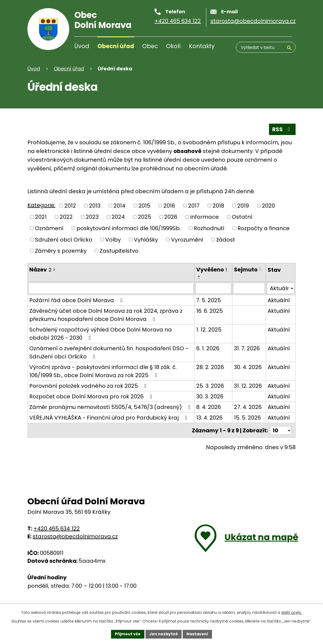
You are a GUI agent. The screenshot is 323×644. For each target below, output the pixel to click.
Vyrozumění (187, 239)
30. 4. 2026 (248, 367)
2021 (41, 217)
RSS (282, 129)
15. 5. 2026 (247, 426)
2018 (218, 206)
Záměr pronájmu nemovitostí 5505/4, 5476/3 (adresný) (106, 411)
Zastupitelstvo (119, 251)
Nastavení (197, 634)
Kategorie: (41, 205)
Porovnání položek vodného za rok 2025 (89, 386)
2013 (95, 206)
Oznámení (49, 228)
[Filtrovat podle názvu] (111, 288)
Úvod (82, 46)
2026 (171, 217)
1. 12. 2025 (209, 330)
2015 (144, 206)
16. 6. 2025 (209, 311)
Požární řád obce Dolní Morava (77, 300)
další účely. (292, 612)
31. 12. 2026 (248, 386)
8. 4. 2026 (208, 407)
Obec (150, 46)
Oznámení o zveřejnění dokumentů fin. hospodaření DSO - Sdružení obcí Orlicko (109, 352)
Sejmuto (246, 270)
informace (205, 217)
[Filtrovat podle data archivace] (249, 288)
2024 (118, 217)
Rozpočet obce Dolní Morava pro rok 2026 (92, 396)
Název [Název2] (40, 270)
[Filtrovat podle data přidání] (213, 288)
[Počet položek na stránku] (281, 438)
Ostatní (242, 217)
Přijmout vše (128, 634)
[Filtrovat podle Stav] (281, 288)
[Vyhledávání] (266, 47)
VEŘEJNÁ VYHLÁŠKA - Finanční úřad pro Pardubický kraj (109, 426)
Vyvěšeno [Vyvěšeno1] (211, 270)
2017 (194, 206)
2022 (66, 217)
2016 (169, 206)
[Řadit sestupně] (55, 270)
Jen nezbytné (164, 634)
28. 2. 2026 (210, 367)
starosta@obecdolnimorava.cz (75, 544)
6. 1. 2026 (208, 348)
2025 (145, 217)
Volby (113, 239)
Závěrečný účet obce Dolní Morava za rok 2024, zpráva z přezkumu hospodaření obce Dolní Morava (106, 315)
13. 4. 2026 (209, 426)
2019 (243, 206)
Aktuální (279, 300)
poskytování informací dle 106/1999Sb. (129, 228)
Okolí (173, 46)
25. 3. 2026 (210, 386)
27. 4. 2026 (248, 407)
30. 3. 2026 (210, 396)
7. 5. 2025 (208, 300)
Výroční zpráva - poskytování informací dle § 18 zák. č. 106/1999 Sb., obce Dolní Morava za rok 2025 (103, 371)
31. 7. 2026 (247, 348)
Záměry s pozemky (61, 251)
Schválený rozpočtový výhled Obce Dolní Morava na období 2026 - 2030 (101, 334)
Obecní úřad (116, 46)
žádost (226, 239)
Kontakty (202, 46)
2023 (92, 217)
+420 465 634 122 (57, 536)
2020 (268, 206)
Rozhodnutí (209, 228)
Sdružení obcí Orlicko (64, 239)
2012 (70, 206)
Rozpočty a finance (264, 228)
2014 (119, 206)
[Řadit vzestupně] (55, 268)
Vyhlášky (146, 239)
